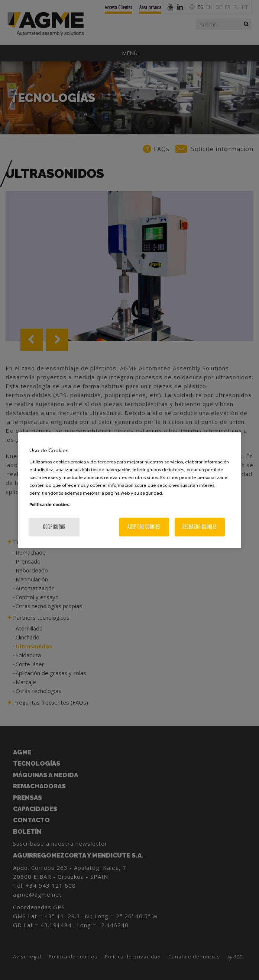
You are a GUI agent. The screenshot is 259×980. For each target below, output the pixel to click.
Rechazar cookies (200, 527)
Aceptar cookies (144, 527)
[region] (130, 490)
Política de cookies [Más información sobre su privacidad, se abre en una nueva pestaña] (49, 505)
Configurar (54, 527)
